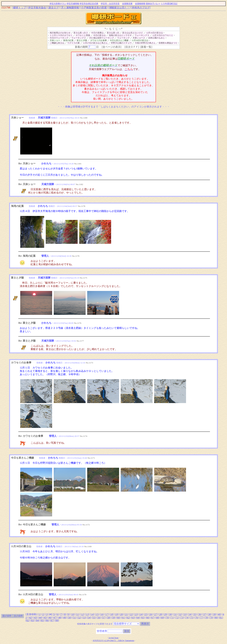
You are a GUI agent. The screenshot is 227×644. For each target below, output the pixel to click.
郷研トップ (20, 8)
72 (177, 617)
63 (133, 617)
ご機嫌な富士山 (57, 43)
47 (55, 617)
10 (73, 614)
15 (97, 614)
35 (195, 614)
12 (82, 614)
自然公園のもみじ (157, 38)
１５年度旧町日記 (169, 4)
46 (50, 617)
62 (128, 617)
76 (197, 617)
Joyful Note (114, 638)
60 (118, 617)
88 (57, 620)
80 (216, 617)
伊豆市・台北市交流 (110, 4)
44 (40, 617)
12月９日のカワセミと (163, 35)
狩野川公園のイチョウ (121, 43)
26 (151, 614)
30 (170, 614)
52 (79, 617)
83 (33, 620)
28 (161, 614)
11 (77, 614)
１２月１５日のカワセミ (61, 35)
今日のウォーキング (59, 38)
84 (37, 620)
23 (136, 614)
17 (107, 614)
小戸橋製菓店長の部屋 (94, 8)
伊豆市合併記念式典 (89, 4)
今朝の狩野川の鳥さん (145, 43)
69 (162, 617)
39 (214, 614)
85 (42, 620)
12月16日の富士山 (155, 33)
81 (221, 617)
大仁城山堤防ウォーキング (102, 38)
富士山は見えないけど (133, 33)
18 (112, 614)
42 (30, 617)
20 (121, 614)
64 (138, 617)
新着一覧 (146, 47)
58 (109, 617)
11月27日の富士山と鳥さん (95, 43)
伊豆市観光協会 (37, 8)
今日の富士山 (99, 35)
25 (146, 614)
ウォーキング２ (79, 38)
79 (211, 617)
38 (209, 614)
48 (60, 617)
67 (153, 617)
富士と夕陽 (82, 40)
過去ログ (54, 8)
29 (165, 614)
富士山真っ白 (113, 33)
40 (219, 614)
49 (65, 617)
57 (104, 617)
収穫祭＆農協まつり (168, 43)
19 (117, 614)
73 (182, 617)
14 (92, 614)
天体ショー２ (139, 38)
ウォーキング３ (142, 35)
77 (201, 617)
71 (172, 617)
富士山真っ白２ (81, 33)
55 (94, 617)
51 (74, 617)
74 (187, 617)
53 (84, 617)
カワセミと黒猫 (83, 35)
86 (47, 620)
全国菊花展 (127, 4)
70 (167, 617)
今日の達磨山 (97, 33)
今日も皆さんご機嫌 (119, 40)
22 (131, 614)
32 (180, 614)
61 (123, 617)
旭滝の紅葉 (68, 40)
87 (52, 620)
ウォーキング (123, 38)
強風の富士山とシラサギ (120, 35)
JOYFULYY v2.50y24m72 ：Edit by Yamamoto (113, 640)
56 (99, 617)
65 (143, 617)
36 (200, 614)
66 (148, 617)
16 (102, 614)
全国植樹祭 (140, 4)
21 (126, 614)
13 (87, 614)
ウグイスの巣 (73, 43)
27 (156, 614)
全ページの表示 (112, 47)
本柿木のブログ (141, 8)
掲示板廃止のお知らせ (60, 33)
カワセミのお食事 (99, 40)
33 (185, 614)
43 (35, 617)
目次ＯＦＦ (132, 47)
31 (175, 614)
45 (45, 617)
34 (190, 614)
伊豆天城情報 (73, 4)
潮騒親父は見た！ (119, 8)
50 (70, 617)
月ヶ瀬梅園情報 (70, 8)
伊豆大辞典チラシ (58, 4)
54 (89, 617)
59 (113, 617)
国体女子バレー (153, 4)
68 (157, 617)
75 (192, 617)
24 (141, 614)
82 (28, 620)
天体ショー (55, 40)
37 (205, 614)
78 (206, 617)
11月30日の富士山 (140, 40)
